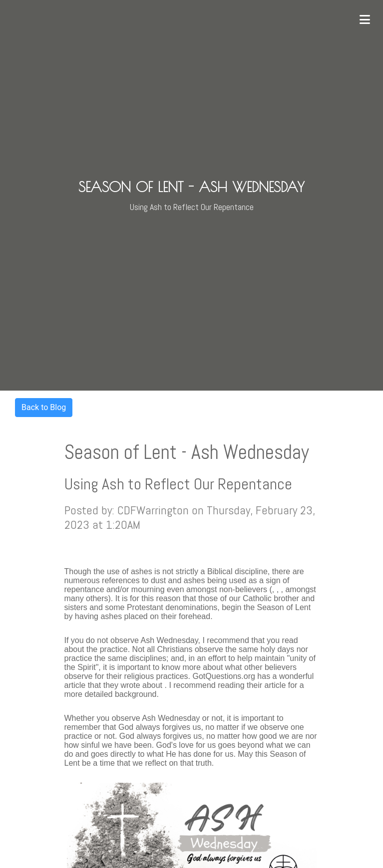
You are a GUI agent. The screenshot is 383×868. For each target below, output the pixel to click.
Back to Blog (44, 407)
